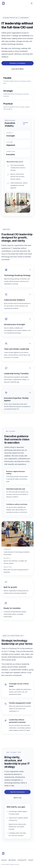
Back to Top (17, 798)
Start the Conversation (17, 793)
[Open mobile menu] (32, 3)
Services (4, 860)
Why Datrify (12, 860)
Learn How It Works (18, 69)
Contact (31, 860)
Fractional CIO (22, 860)
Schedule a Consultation (17, 63)
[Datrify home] (6, 3)
